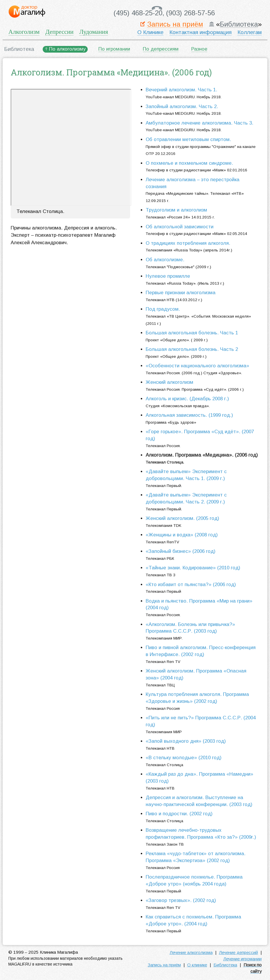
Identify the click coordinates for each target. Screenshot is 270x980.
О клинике (197, 965)
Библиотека (239, 24)
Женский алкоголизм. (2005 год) (182, 518)
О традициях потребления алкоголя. (188, 243)
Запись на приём (175, 24)
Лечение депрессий (238, 952)
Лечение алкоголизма (191, 952)
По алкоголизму (67, 49)
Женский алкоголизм (169, 382)
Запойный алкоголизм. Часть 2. (182, 106)
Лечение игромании (242, 959)
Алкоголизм (24, 32)
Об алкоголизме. (165, 260)
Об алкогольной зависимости (180, 227)
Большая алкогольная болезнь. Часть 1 (192, 333)
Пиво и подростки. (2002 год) (179, 814)
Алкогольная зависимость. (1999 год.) (189, 415)
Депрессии (59, 32)
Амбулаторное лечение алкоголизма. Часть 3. (199, 123)
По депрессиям (161, 49)
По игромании (114, 49)
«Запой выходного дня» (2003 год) (186, 741)
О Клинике (150, 32)
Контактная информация (200, 32)
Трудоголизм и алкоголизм (176, 210)
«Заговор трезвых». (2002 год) (181, 900)
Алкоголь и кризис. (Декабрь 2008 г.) (187, 399)
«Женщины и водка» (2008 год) (182, 535)
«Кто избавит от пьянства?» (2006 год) (191, 585)
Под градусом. (163, 309)
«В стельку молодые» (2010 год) (184, 758)
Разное (199, 49)
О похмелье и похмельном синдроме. (189, 163)
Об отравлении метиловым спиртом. (188, 139)
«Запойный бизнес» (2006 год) (181, 551)
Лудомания (94, 32)
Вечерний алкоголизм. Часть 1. (181, 90)
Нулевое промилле (168, 276)
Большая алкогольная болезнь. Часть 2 (192, 349)
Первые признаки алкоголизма (181, 293)
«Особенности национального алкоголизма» (197, 366)
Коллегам (250, 32)
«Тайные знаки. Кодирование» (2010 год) (193, 568)
